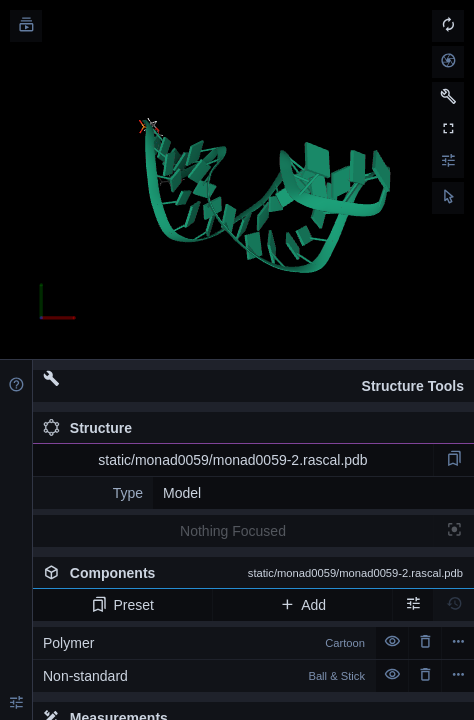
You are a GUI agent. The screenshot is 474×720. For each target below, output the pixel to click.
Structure (87, 428)
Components (253, 573)
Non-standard (204, 676)
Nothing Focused (233, 531)
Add (302, 605)
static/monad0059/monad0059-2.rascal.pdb (232, 460)
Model (182, 493)
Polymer (204, 643)
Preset (122, 605)
